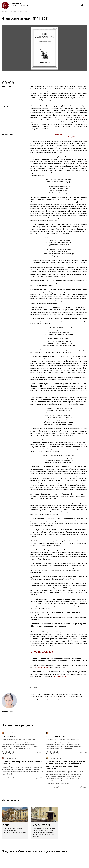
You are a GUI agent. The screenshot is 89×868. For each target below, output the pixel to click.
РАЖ (10, 11)
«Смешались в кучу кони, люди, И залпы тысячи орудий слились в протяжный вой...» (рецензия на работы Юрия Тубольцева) (65, 765)
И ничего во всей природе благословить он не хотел (22, 763)
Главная (4, 11)
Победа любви (9, 736)
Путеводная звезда (56, 736)
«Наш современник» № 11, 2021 (24, 11)
